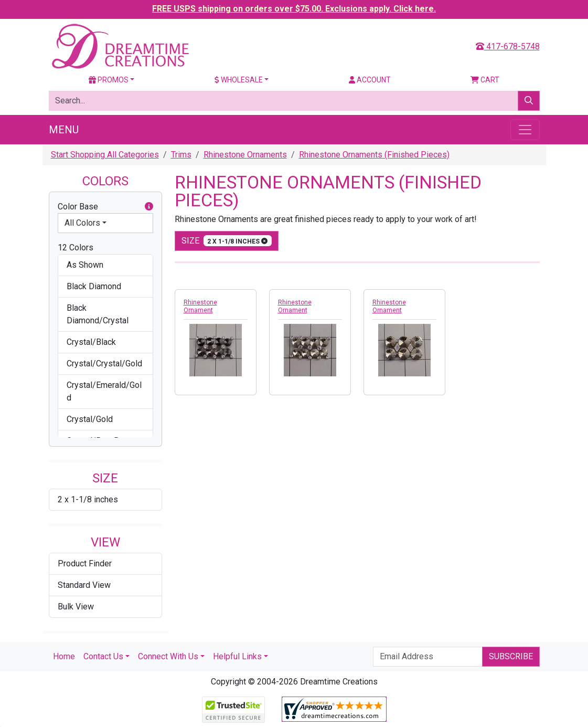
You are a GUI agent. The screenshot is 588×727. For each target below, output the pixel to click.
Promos (109, 80)
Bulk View (76, 607)
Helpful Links (237, 656)
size (227, 241)
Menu (64, 130)
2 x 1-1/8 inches (88, 499)
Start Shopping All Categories (105, 155)
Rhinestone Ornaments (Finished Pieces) (374, 155)
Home (64, 656)
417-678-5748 (508, 46)
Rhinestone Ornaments (245, 155)
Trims (181, 155)
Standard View (84, 585)
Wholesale (239, 80)
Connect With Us (168, 656)
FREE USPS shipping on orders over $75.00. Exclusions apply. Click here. (294, 9)
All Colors (82, 223)
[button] (149, 207)
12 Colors (76, 247)
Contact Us (103, 656)
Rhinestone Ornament (200, 306)
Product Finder (85, 563)
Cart (485, 80)
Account (370, 80)
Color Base (105, 207)
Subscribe (511, 656)
